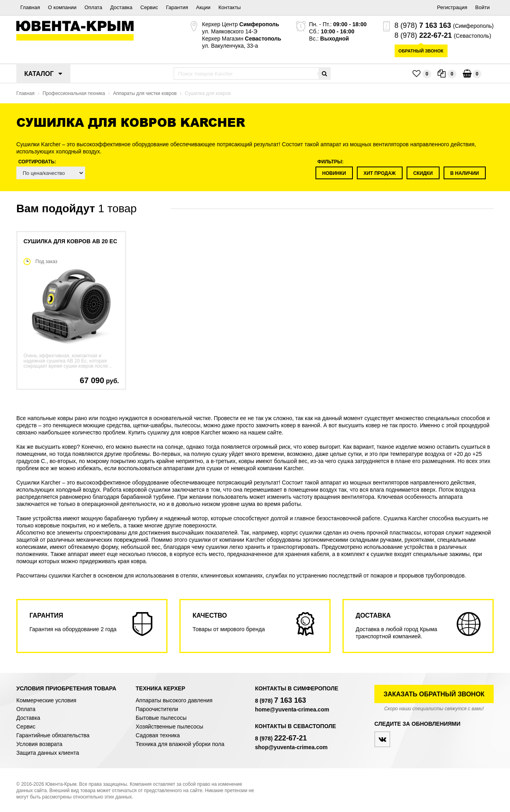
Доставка (121, 7)
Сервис (149, 7)
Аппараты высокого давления (174, 700)
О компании (62, 7)
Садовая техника (158, 735)
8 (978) (423, 25)
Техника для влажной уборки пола (180, 744)
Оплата (93, 7)
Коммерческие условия (46, 700)
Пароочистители (157, 709)
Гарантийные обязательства (53, 735)
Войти (483, 7)
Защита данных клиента (48, 753)
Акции (203, 7)
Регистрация (452, 7)
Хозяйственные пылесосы (169, 727)
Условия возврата (39, 744)
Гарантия (177, 7)
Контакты (230, 7)
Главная (30, 7)
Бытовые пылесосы (161, 718)
